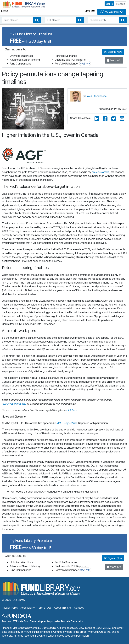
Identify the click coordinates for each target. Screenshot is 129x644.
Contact (79, 608)
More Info (114, 60)
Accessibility (28, 608)
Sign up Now (113, 52)
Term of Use (44, 608)
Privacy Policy (10, 608)
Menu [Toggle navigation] (90, 11)
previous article (101, 172)
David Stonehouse (96, 96)
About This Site (63, 608)
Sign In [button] (109, 4)
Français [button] (121, 4)
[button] (37, 20)
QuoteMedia (49, 628)
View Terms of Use (89, 628)
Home (5, 11)
